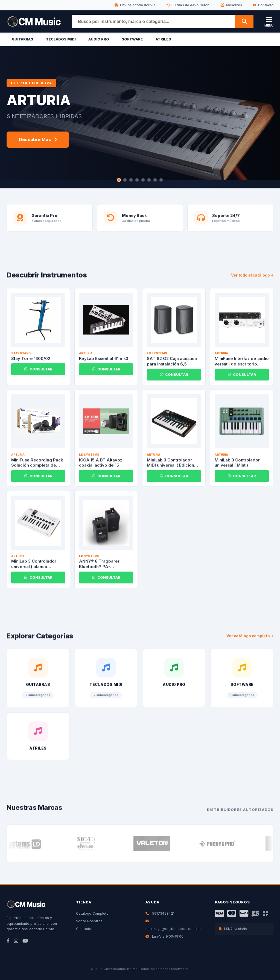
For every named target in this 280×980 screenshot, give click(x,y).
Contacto (263, 5)
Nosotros (231, 5)
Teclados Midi (61, 39)
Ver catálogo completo (250, 638)
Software (132, 39)
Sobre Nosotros (89, 921)
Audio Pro (99, 39)
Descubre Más (38, 139)
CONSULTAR (38, 372)
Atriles (163, 39)
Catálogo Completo (92, 913)
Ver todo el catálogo (252, 278)
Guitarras (22, 39)
